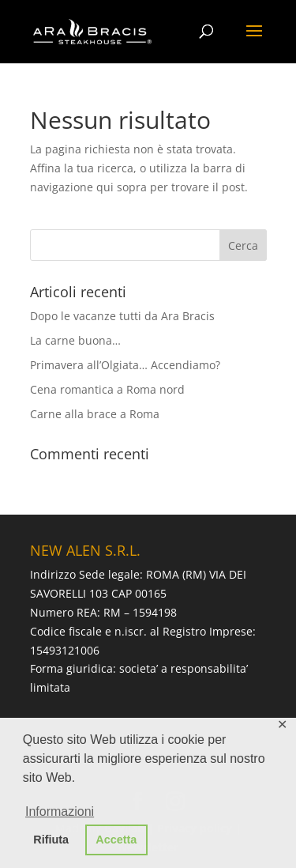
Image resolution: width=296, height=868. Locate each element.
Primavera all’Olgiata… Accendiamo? (125, 365)
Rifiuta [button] (51, 840)
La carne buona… (75, 340)
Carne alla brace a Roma (95, 414)
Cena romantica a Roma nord (107, 389)
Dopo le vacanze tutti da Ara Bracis (122, 316)
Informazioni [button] (60, 811)
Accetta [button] (116, 840)
